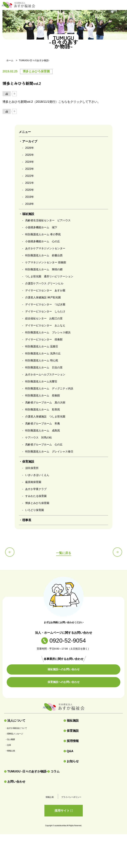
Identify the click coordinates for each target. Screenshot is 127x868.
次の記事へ (117, 552)
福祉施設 (71, 721)
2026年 (30, 148)
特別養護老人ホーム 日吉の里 (44, 367)
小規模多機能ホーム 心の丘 (43, 241)
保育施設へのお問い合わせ (64, 682)
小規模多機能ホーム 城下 (41, 227)
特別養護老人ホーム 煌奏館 (43, 395)
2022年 (30, 176)
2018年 (30, 204)
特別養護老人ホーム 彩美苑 (43, 409)
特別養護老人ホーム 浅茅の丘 (43, 353)
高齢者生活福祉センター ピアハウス (48, 220)
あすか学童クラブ (36, 489)
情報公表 (50, 797)
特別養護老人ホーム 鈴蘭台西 (44, 255)
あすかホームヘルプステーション (45, 374)
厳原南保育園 (33, 482)
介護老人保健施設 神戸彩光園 (43, 297)
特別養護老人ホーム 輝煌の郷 (44, 269)
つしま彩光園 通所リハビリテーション (49, 276)
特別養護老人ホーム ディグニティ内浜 (49, 388)
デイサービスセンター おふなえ (45, 325)
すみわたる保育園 (36, 496)
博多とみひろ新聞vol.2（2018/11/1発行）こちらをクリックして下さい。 (51, 102)
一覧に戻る (64, 553)
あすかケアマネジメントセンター (45, 248)
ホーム (10, 60)
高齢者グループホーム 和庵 (43, 423)
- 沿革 (8, 745)
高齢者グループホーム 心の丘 (44, 445)
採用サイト (64, 811)
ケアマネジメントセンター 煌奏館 (46, 262)
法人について (15, 721)
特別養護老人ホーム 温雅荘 (42, 346)
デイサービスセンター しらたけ (45, 311)
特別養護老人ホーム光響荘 (41, 381)
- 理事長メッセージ (14, 734)
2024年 (30, 162)
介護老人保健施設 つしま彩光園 (45, 416)
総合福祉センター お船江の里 (44, 318)
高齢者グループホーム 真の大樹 (45, 402)
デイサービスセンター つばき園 (45, 304)
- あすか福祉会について (16, 728)
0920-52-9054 (64, 640)
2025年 (30, 155)
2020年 (30, 190)
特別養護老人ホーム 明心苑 (42, 360)
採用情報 (71, 741)
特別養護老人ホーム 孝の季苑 (43, 234)
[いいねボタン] (7, 94)
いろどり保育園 (35, 510)
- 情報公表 (10, 751)
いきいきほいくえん (37, 475)
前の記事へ (10, 552)
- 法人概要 (10, 739)
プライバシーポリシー (71, 797)
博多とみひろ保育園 (37, 503)
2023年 (30, 169)
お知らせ (71, 761)
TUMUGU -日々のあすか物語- (26, 771)
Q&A (69, 751)
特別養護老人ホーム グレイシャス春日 (49, 452)
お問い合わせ (15, 782)
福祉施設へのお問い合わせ (64, 669)
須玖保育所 (32, 468)
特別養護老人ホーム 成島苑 (43, 430)
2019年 (30, 197)
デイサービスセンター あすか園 (45, 290)
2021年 (30, 183)
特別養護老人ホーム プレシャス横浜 (48, 332)
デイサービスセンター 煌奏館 (44, 339)
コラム (53, 771)
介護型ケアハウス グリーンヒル (44, 283)
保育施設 (71, 731)
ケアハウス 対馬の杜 (39, 438)
